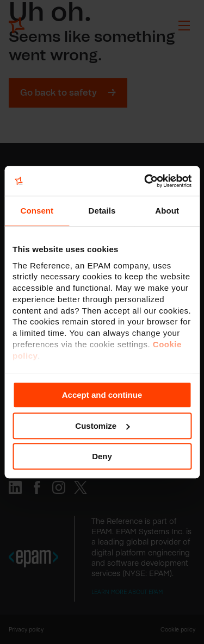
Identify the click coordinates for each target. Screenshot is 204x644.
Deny (102, 456)
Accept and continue (102, 395)
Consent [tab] (37, 211)
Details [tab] (102, 211)
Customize (102, 426)
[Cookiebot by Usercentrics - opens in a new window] (145, 181)
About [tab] (167, 211)
